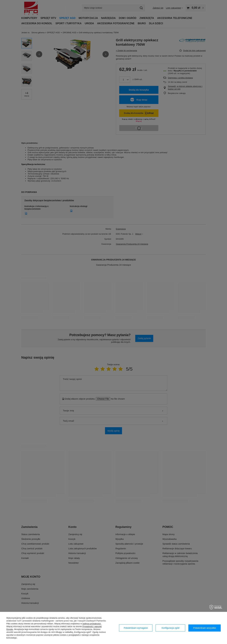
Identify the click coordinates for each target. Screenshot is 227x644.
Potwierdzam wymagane (136, 628)
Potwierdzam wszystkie (205, 628)
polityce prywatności (92, 624)
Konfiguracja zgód (170, 628)
